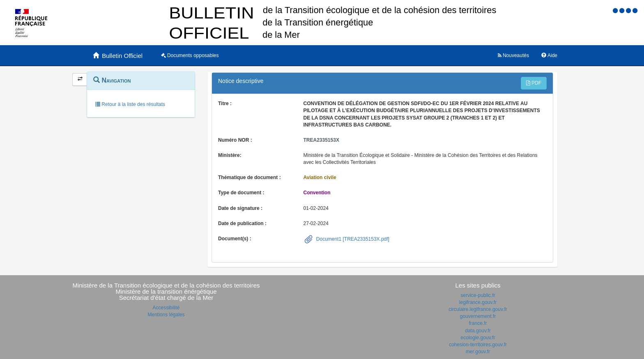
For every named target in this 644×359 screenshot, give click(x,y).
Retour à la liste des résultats (130, 104)
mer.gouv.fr (478, 352)
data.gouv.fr (478, 331)
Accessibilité (166, 308)
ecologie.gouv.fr (478, 338)
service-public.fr (478, 295)
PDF (534, 83)
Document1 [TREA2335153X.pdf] (352, 239)
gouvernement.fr (478, 316)
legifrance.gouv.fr (478, 302)
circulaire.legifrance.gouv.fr (478, 309)
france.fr (478, 323)
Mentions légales (166, 315)
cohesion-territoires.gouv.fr (478, 345)
